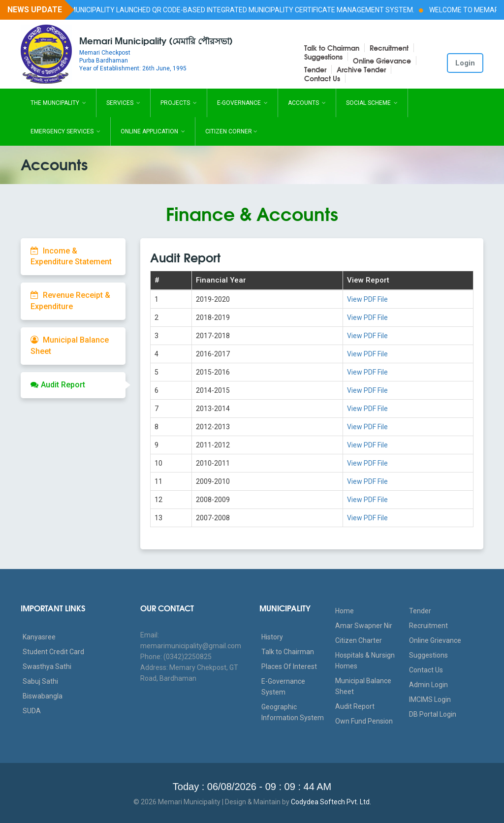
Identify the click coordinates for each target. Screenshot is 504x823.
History (272, 637)
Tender (315, 69)
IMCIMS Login (430, 699)
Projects (179, 103)
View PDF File (367, 299)
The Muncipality (58, 103)
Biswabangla (43, 696)
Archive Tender (361, 69)
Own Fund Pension (364, 721)
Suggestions (323, 57)
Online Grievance (382, 61)
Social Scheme (372, 103)
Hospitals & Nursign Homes (365, 661)
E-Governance (242, 103)
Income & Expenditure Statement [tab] (71, 256)
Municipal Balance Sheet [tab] (70, 346)
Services (123, 103)
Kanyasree (39, 637)
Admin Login (428, 685)
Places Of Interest (289, 666)
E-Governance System (283, 687)
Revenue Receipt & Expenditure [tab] (70, 301)
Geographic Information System (293, 712)
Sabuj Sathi (40, 681)
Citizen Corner (231, 131)
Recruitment (389, 48)
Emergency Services (65, 131)
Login (465, 63)
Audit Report (355, 706)
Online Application (153, 131)
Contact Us (322, 78)
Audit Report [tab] (58, 385)
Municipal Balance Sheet (363, 686)
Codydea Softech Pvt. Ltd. (331, 802)
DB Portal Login (433, 714)
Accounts (307, 103)
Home (345, 611)
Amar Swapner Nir (364, 626)
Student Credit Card (53, 652)
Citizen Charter (359, 640)
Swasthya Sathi (47, 666)
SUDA (32, 711)
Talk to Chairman (332, 48)
